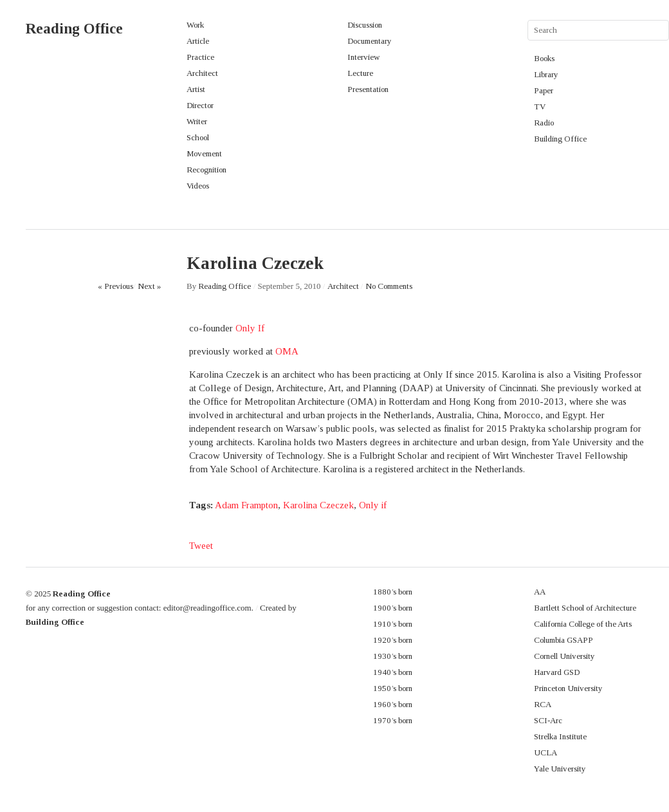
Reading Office (74, 29)
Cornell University (564, 656)
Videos (198, 186)
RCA (543, 704)
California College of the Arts (583, 624)
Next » (149, 286)
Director (200, 105)
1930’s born (393, 656)
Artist (196, 89)
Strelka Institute (560, 736)
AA (540, 592)
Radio (544, 123)
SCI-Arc (548, 720)
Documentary (370, 41)
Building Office (560, 139)
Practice (200, 57)
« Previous (115, 286)
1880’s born (393, 592)
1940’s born (393, 672)
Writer (197, 121)
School (198, 137)
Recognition (206, 170)
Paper (544, 90)
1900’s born (393, 608)
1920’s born (393, 640)
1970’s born (393, 720)
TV (540, 106)
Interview (363, 57)
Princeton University (568, 688)
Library (546, 74)
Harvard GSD (557, 672)
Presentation (368, 89)
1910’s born (393, 624)
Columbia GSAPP (564, 640)
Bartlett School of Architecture (585, 608)
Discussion (365, 25)
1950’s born (393, 688)
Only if (373, 505)
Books (544, 58)
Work (195, 25)
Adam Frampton (246, 505)
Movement (204, 153)
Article (198, 41)
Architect (202, 73)
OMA (287, 351)
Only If (250, 328)
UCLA (545, 752)
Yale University (560, 769)
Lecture (360, 73)
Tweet (201, 546)
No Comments (389, 286)
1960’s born (393, 704)
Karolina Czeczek (318, 505)
